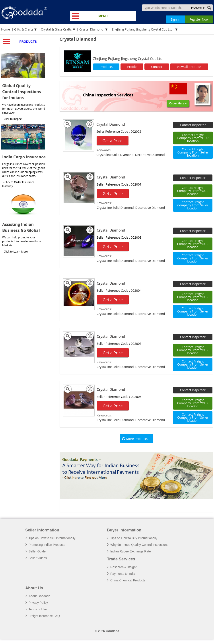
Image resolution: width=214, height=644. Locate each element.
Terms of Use (38, 609)
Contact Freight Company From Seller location (193, 152)
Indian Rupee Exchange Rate (131, 551)
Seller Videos (38, 558)
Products (28, 42)
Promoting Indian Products (47, 545)
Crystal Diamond (92, 29)
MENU (103, 16)
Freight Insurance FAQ (44, 616)
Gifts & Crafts (24, 29)
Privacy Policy (38, 603)
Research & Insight (123, 567)
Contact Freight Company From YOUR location (193, 138)
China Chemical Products (128, 580)
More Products (137, 439)
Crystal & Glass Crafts (56, 29)
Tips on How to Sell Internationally (52, 538)
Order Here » (178, 103)
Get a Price (113, 141)
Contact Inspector (193, 125)
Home (6, 29)
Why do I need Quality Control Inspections (139, 545)
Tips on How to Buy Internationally (134, 538)
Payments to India (123, 574)
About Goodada (39, 596)
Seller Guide (37, 551)
